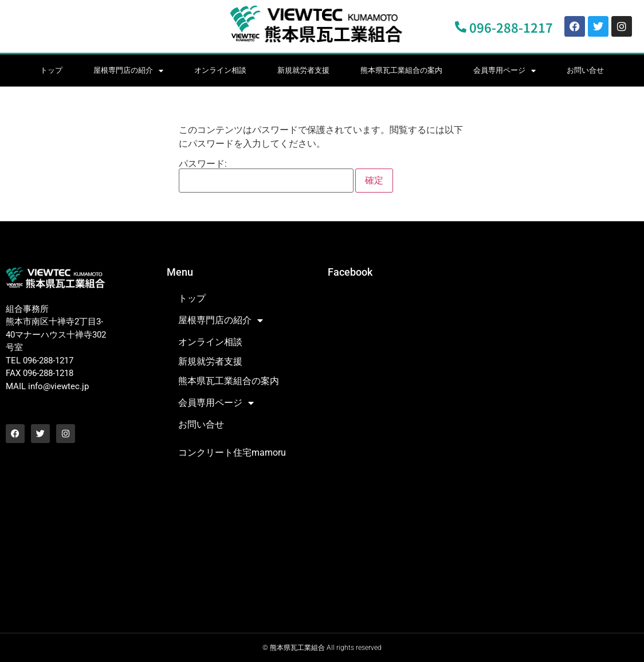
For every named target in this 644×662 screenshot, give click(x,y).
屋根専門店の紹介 (128, 71)
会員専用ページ (504, 71)
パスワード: (266, 176)
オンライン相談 (220, 70)
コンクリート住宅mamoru (232, 453)
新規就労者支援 (303, 70)
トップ (51, 70)
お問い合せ (585, 70)
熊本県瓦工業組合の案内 (401, 70)
